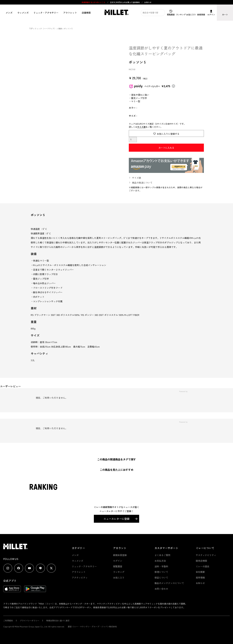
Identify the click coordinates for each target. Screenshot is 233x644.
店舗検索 (86, 13)
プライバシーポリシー (30, 620)
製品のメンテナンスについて (169, 583)
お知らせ (148, 2)
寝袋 (60, 28)
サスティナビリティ (206, 555)
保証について (161, 578)
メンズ (9, 13)
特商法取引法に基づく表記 (58, 620)
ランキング (119, 572)
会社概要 (200, 572)
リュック (46, 13)
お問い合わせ (161, 589)
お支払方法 (160, 561)
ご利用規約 (8, 620)
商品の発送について (142, 183)
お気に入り (119, 578)
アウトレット (70, 13)
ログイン (118, 561)
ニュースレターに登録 (116, 519)
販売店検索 (201, 561)
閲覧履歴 (118, 566)
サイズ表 (141, 127)
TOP (31, 28)
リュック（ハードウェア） (45, 28)
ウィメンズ (23, 13)
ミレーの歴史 (203, 566)
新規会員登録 (120, 555)
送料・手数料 (161, 566)
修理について (161, 572)
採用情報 (200, 578)
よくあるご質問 (162, 555)
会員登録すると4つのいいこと (94, 2)
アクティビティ (80, 578)
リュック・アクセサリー (84, 566)
